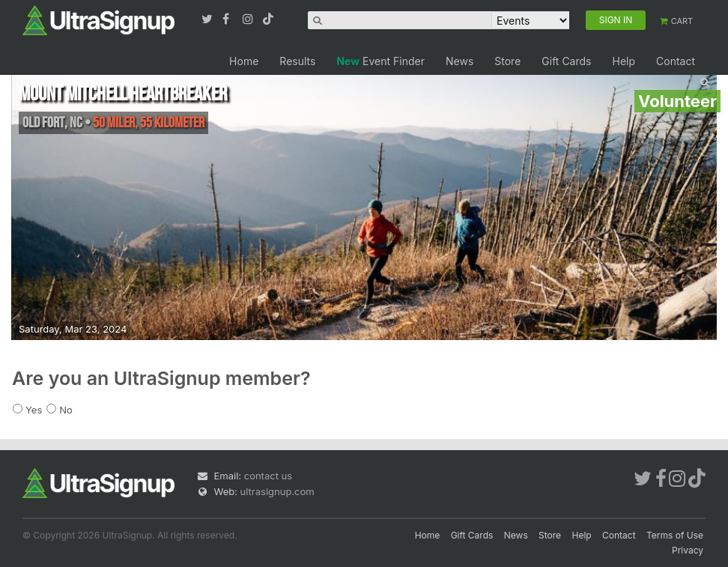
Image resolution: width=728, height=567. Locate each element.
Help (624, 61)
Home (244, 61)
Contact (676, 61)
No (66, 410)
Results (297, 61)
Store (507, 61)
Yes (34, 410)
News (459, 61)
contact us (268, 476)
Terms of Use (675, 535)
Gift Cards (566, 61)
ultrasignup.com (277, 491)
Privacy (688, 550)
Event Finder (380, 61)
